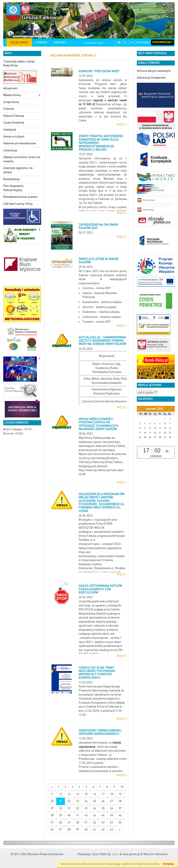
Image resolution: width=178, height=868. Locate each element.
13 (69, 794)
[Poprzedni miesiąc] (138, 409)
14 (78, 794)
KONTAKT (60, 42)
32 (78, 808)
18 (112, 794)
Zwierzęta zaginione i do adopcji (18, 170)
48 (61, 822)
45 (112, 815)
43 (95, 815)
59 (78, 829)
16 (95, 794)
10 (122, 787)
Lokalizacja (10, 150)
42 (86, 815)
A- (125, 42)
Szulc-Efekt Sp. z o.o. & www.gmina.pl (116, 854)
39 (61, 815)
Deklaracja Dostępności (151, 78)
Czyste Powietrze (14, 123)
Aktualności (10, 88)
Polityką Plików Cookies (146, 864)
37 (120, 808)
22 (69, 801)
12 (61, 794)
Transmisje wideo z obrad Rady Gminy (19, 64)
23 (78, 801)
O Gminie (9, 109)
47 (52, 822)
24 (86, 801)
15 (86, 794)
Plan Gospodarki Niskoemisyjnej (13, 188)
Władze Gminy (12, 95)
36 (112, 808)
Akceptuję (168, 864)
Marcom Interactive (156, 854)
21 (61, 801)
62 (103, 829)
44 (103, 815)
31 (69, 808)
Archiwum (143, 42)
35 (103, 808)
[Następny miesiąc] (170, 409)
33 (86, 808)
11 (52, 794)
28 (120, 801)
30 (61, 808)
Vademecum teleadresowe (20, 143)
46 (120, 815)
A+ (132, 42)
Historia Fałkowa (14, 116)
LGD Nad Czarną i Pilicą (18, 204)
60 (86, 829)
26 (103, 801)
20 (52, 801)
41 (78, 815)
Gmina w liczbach (14, 137)
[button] (39, 96)
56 (52, 829)
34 (95, 808)
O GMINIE (41, 42)
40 (69, 815)
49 (69, 822)
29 (52, 808)
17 (103, 794)
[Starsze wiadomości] (119, 830)
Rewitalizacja (11, 179)
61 (95, 829)
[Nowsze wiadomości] (52, 787)
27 (112, 801)
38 (52, 815)
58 (69, 829)
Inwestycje (10, 130)
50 (78, 822)
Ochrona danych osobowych (154, 71)
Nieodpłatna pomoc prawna (20, 197)
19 (120, 794)
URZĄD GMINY (19, 42)
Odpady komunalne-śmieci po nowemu (22, 159)
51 (86, 822)
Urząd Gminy (11, 102)
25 (95, 801)
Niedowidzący (162, 42)
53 (103, 822)
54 (112, 822)
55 (120, 822)
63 (112, 829)
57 (61, 829)
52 (95, 822)
